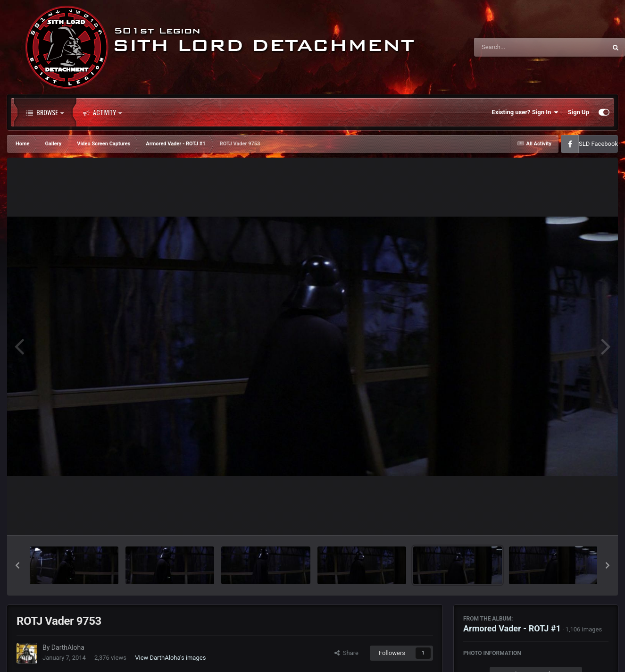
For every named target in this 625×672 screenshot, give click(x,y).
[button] (17, 565)
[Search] (517, 47)
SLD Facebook (598, 144)
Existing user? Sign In (525, 112)
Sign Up (579, 112)
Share (346, 653)
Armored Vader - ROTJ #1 (512, 628)
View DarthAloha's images (170, 658)
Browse (45, 112)
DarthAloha (68, 647)
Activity (102, 112)
